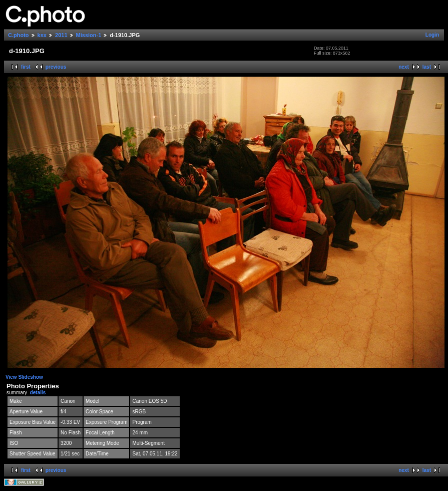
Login (432, 35)
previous (56, 67)
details (38, 393)
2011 (61, 35)
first (26, 67)
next (404, 67)
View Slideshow (24, 377)
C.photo (19, 35)
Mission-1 (89, 35)
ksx (42, 35)
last (427, 67)
